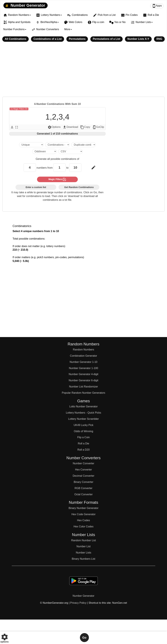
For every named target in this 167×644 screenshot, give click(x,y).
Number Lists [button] (142, 22)
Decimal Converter (83, 476)
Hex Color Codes (83, 527)
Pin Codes (129, 15)
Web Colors (73, 22)
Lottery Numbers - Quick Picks (83, 413)
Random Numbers (83, 350)
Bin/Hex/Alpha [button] (47, 22)
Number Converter (83, 463)
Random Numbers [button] (17, 15)
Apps (157, 6)
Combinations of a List (47, 39)
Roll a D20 (84, 450)
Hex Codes (83, 520)
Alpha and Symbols (17, 22)
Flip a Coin (83, 437)
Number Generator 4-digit (83, 374)
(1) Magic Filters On (19, 109)
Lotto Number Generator (83, 406)
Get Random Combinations (79, 187)
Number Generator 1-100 (84, 368)
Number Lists (83, 553)
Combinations (77, 15)
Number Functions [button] (15, 29)
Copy (85, 127)
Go (84, 638)
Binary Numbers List (83, 559)
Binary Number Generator (83, 508)
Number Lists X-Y (138, 39)
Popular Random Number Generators (83, 393)
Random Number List (83, 540)
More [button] (68, 29)
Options (54, 127)
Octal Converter (83, 494)
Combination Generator (83, 356)
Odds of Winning (83, 431)
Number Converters (45, 30)
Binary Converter (83, 482)
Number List (83, 546)
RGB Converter (83, 488)
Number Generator (25, 6)
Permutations (77, 39)
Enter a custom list (36, 187)
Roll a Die (151, 15)
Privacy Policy (78, 603)
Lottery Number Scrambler (83, 419)
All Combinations (15, 39)
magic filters (57, 179)
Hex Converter (83, 470)
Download (70, 127)
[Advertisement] (83, 71)
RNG (159, 39)
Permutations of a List (106, 39)
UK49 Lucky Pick (84, 425)
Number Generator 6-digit (83, 380)
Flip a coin (96, 22)
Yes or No (118, 22)
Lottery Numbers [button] (49, 15)
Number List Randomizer (84, 387)
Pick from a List (104, 15)
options (4, 638)
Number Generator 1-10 (83, 362)
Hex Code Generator (83, 514)
